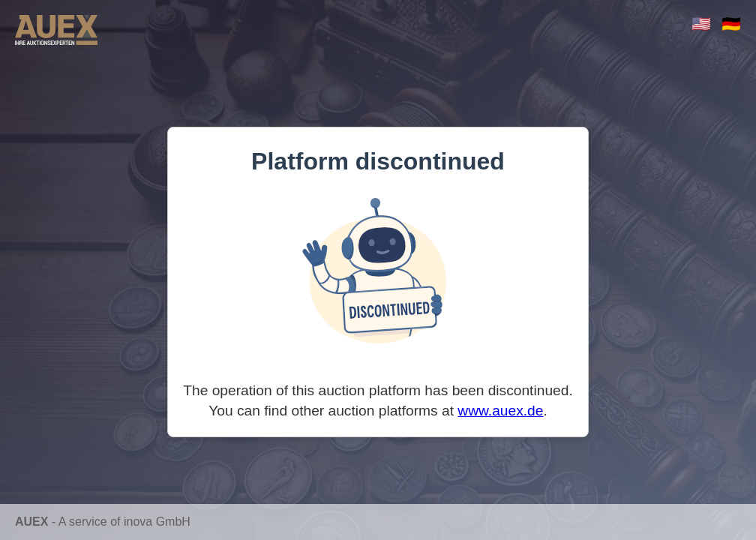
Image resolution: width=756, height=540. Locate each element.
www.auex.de (500, 411)
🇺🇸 (701, 24)
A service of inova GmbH (124, 522)
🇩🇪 (731, 24)
